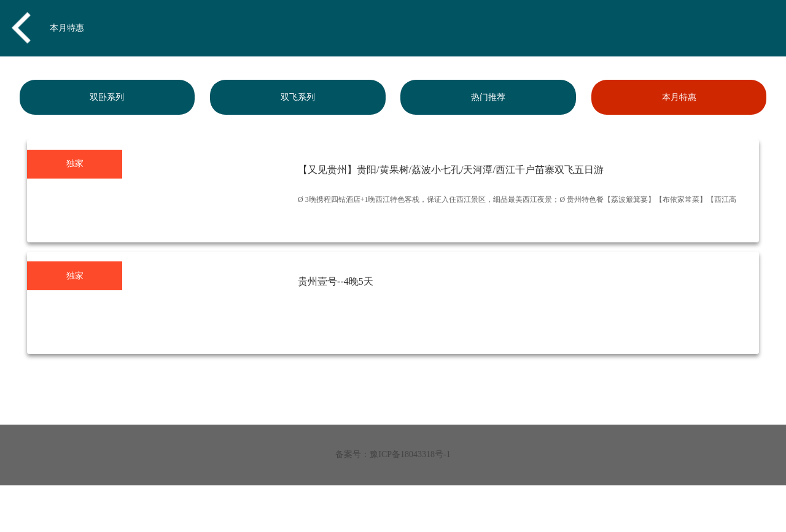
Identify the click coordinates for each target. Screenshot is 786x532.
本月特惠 (67, 28)
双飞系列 (298, 97)
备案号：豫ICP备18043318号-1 (393, 454)
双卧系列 (107, 97)
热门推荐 (488, 97)
